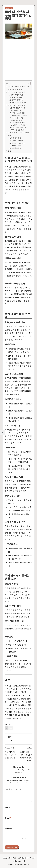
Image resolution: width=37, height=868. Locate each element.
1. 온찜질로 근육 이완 (18, 108)
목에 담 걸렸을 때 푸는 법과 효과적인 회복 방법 (18, 88)
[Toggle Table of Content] (28, 83)
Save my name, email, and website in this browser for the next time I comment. (16, 840)
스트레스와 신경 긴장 (19, 103)
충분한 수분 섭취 (17, 141)
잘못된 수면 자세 (17, 100)
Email (8, 818)
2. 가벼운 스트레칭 (18, 113)
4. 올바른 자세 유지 (18, 123)
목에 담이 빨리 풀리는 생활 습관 (18, 134)
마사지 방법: (18, 120)
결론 (9, 151)
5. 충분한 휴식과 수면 (19, 127)
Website (8, 828)
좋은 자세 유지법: (20, 125)
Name (8, 807)
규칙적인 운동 (16, 138)
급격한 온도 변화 (18, 97)
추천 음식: (17, 146)
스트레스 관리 (16, 148)
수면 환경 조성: (19, 130)
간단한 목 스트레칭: (21, 115)
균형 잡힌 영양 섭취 (18, 143)
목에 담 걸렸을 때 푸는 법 (18, 105)
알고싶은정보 (9, 8)
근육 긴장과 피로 (17, 95)
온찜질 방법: (18, 110)
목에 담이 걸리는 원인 (16, 92)
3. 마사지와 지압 (17, 118)
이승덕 (10, 737)
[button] (11, 741)
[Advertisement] (18, 61)
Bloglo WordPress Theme (18, 864)
